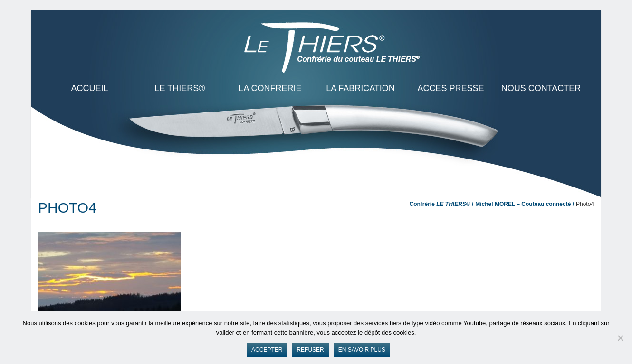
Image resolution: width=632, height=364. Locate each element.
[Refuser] (620, 338)
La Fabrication (360, 88)
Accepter (267, 350)
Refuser (310, 350)
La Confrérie (270, 88)
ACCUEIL (89, 88)
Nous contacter (541, 88)
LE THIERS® (180, 88)
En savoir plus (362, 350)
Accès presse (450, 88)
